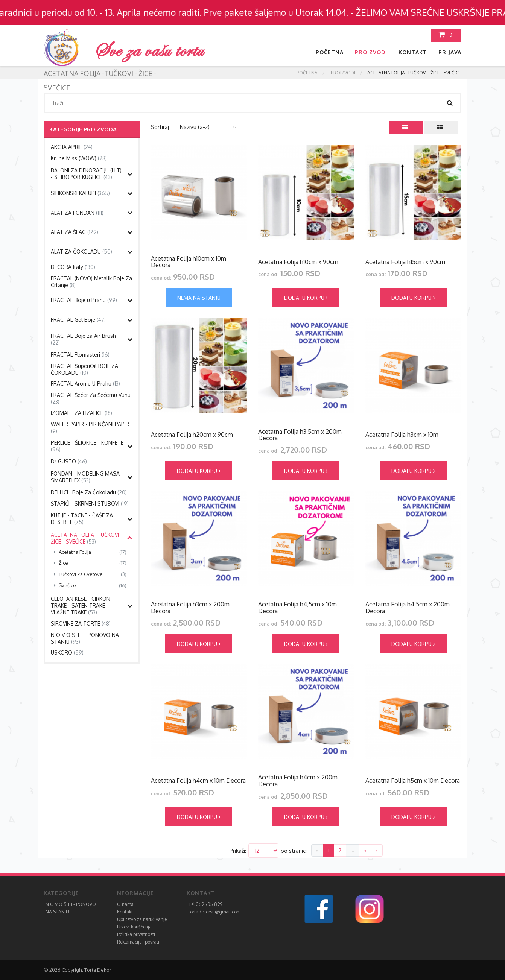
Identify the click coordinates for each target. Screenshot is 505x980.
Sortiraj (160, 127)
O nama (125, 904)
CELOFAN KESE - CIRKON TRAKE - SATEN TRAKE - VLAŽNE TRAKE (81, 605)
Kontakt (413, 52)
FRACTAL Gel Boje (78, 320)
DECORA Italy (73, 267)
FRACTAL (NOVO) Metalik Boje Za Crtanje (91, 282)
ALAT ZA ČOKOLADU (81, 251)
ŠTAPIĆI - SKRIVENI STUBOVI (90, 504)
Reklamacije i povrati (138, 942)
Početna (330, 52)
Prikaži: (238, 851)
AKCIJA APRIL (72, 147)
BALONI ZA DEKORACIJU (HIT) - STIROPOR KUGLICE (86, 174)
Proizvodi (371, 52)
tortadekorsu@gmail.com (214, 912)
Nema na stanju (199, 298)
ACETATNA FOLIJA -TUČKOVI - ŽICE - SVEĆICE (87, 538)
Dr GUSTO (69, 461)
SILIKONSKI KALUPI (80, 193)
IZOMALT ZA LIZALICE (81, 413)
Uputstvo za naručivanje (142, 919)
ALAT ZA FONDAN (77, 213)
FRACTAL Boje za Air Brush (83, 339)
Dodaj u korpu (306, 298)
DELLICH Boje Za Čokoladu (89, 492)
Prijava (450, 52)
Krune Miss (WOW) (79, 158)
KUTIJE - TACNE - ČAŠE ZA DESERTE (82, 519)
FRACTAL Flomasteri (80, 355)
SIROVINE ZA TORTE (81, 624)
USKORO (67, 653)
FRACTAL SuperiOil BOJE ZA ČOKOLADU (84, 369)
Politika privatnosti (136, 934)
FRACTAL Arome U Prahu (85, 384)
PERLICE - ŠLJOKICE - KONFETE (87, 446)
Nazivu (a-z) (195, 127)
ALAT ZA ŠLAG (75, 232)
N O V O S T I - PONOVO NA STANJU (85, 638)
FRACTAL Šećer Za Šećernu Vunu (91, 398)
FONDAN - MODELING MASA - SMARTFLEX (87, 477)
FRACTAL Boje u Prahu (84, 300)
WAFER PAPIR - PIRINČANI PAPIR (90, 428)
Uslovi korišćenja (134, 927)
